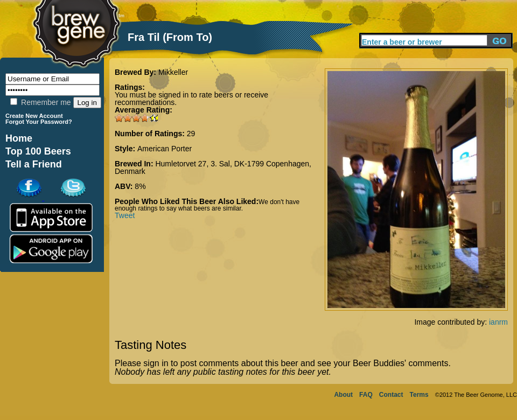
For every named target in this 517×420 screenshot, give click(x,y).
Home (19, 138)
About (343, 395)
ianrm (498, 322)
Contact (391, 395)
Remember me (40, 102)
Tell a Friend (34, 164)
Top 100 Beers (38, 151)
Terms (419, 395)
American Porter (165, 149)
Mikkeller (173, 72)
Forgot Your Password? (39, 122)
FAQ (366, 395)
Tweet (125, 215)
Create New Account (34, 116)
